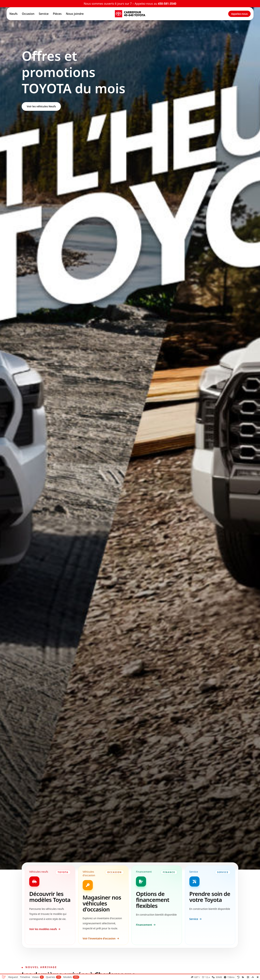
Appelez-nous (239, 14)
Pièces (57, 14)
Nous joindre (75, 14)
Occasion (28, 14)
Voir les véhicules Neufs (41, 106)
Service (44, 14)
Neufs (13, 14)
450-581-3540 (167, 4)
